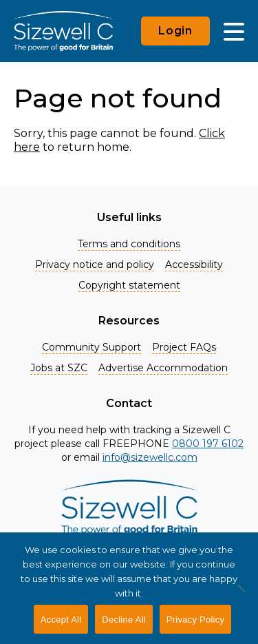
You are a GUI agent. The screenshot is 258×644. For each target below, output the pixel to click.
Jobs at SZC (59, 368)
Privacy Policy (195, 620)
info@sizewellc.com (150, 457)
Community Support (92, 347)
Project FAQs (184, 347)
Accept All (61, 620)
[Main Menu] (234, 31)
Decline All (123, 620)
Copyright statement (129, 285)
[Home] (63, 31)
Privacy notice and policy (95, 264)
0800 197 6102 (208, 444)
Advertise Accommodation (163, 368)
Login (175, 31)
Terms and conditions (129, 244)
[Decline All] (241, 596)
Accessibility (194, 264)
